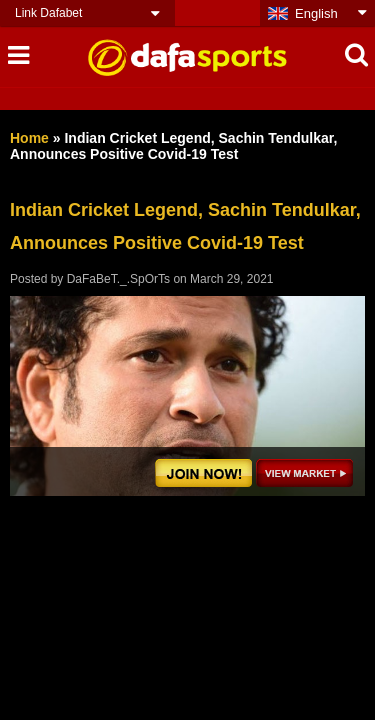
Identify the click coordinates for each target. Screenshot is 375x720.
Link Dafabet (48, 13)
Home (29, 138)
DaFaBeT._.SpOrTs (118, 279)
